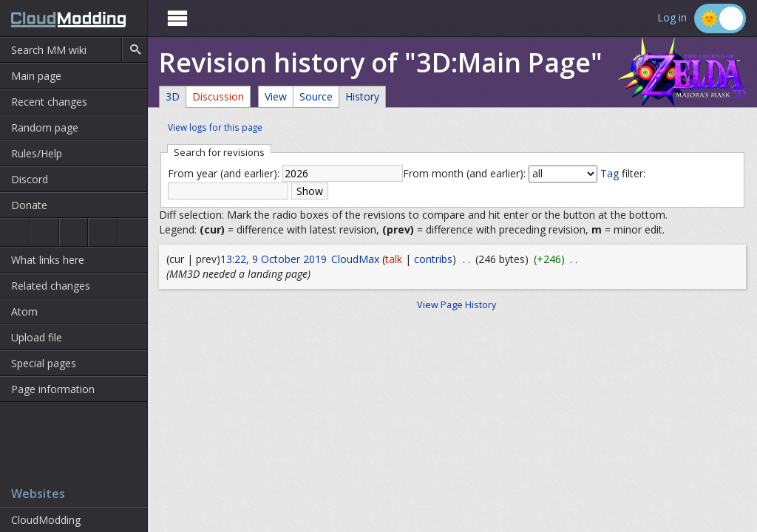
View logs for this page (215, 127)
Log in (672, 18)
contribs (433, 259)
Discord (30, 179)
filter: (623, 173)
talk (394, 259)
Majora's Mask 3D (103, 232)
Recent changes (49, 102)
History (362, 96)
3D (173, 96)
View (276, 96)
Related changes (51, 286)
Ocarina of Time (14, 232)
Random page (45, 127)
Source (316, 96)
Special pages (44, 363)
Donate (29, 205)
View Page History (456, 305)
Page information (53, 389)
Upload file (37, 337)
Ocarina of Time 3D (44, 232)
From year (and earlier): (224, 173)
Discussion (218, 96)
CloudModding (46, 520)
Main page (36, 76)
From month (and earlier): (464, 173)
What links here (48, 260)
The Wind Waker (133, 232)
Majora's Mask (74, 232)
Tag (610, 173)
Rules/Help (37, 153)
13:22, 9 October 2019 (274, 259)
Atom (24, 311)
